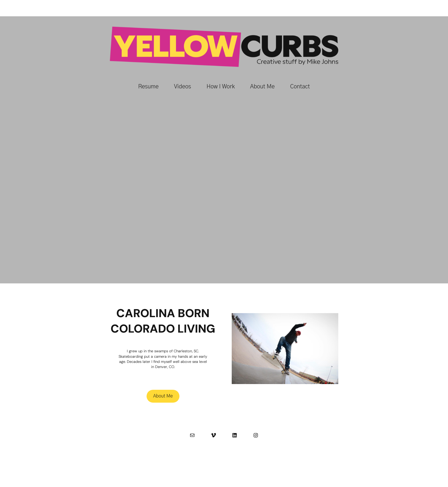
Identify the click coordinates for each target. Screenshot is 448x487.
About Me (163, 396)
